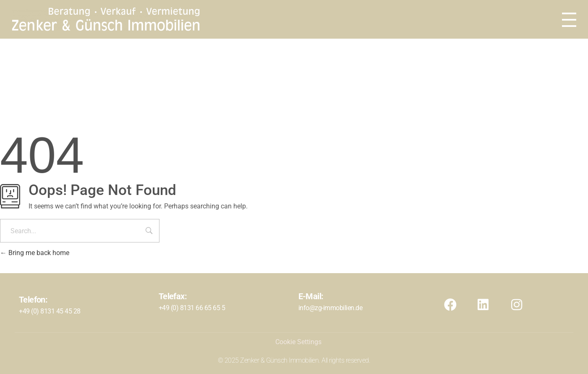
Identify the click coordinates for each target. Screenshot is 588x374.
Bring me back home (35, 253)
